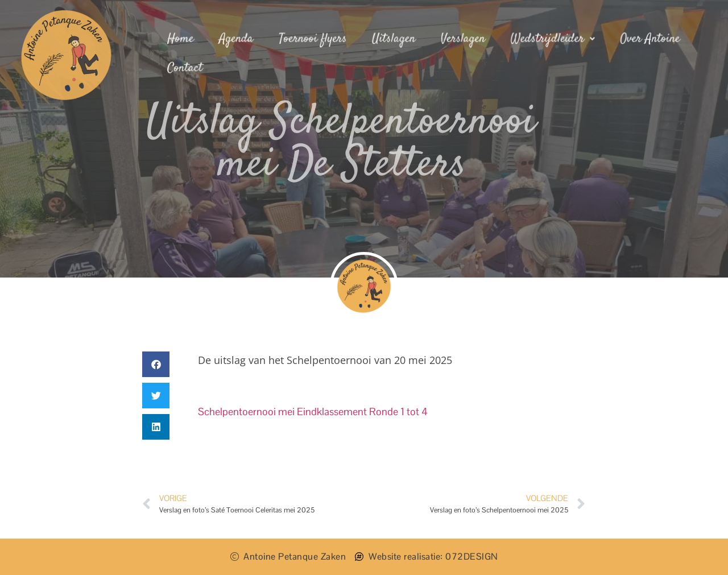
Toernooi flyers (314, 39)
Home (183, 39)
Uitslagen (394, 39)
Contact (188, 68)
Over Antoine (648, 39)
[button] (156, 364)
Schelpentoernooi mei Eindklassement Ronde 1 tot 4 (313, 411)
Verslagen (463, 39)
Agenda (238, 39)
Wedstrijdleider (551, 39)
